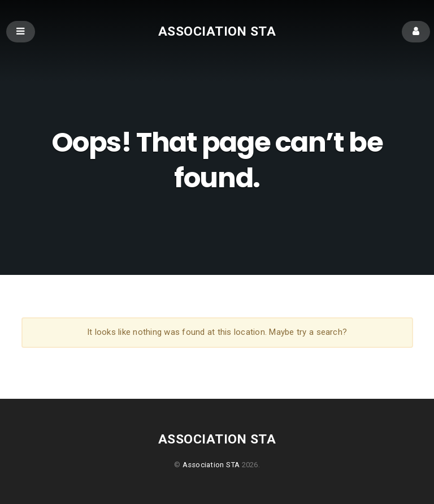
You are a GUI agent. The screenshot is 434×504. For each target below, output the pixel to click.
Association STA (217, 31)
